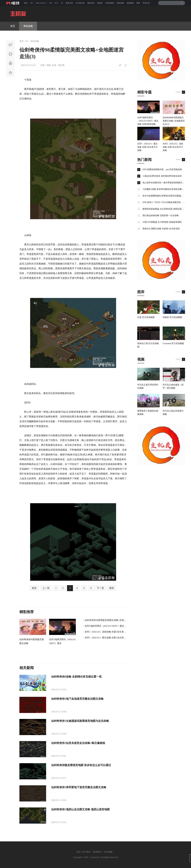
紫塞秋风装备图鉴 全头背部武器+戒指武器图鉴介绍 (166, 209)
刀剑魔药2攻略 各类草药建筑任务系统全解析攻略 (165, 189)
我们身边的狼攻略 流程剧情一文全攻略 (161, 216)
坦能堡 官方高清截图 (172, 317)
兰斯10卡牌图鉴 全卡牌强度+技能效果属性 (162, 222)
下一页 (100, 588)
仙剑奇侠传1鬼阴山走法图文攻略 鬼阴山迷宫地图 (80, 809)
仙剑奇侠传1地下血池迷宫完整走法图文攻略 (77, 699)
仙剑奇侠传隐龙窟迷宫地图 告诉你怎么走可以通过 (81, 765)
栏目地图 (108, 852)
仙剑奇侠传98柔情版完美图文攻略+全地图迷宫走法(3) (111, 620)
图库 (138, 3)
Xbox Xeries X (41, 3)
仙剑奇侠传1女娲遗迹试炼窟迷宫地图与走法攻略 (80, 721)
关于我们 (86, 852)
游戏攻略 (120, 3)
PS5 (32, 3)
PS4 (51, 3)
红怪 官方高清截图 (146, 317)
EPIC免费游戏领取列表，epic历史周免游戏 (162, 169)
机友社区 (146, 3)
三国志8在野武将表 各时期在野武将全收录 (162, 176)
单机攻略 (28, 26)
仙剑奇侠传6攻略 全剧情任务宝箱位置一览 (76, 677)
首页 (26, 3)
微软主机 (91, 3)
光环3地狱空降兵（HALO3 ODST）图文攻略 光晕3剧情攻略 (114, 626)
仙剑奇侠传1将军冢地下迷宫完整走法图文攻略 (79, 787)
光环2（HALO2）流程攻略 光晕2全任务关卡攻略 (109, 632)
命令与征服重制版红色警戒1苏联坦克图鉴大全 (164, 196)
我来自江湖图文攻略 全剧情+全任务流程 (161, 229)
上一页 (46, 588)
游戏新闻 (130, 3)
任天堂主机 (80, 3)
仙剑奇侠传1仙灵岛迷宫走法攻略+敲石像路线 (78, 743)
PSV (56, 3)
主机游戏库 (110, 3)
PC (27, 41)
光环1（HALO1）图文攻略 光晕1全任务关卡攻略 (109, 638)
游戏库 (100, 3)
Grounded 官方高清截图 (173, 343)
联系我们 (97, 852)
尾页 (112, 588)
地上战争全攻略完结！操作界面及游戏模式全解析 (165, 183)
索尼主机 (69, 3)
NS (62, 3)
